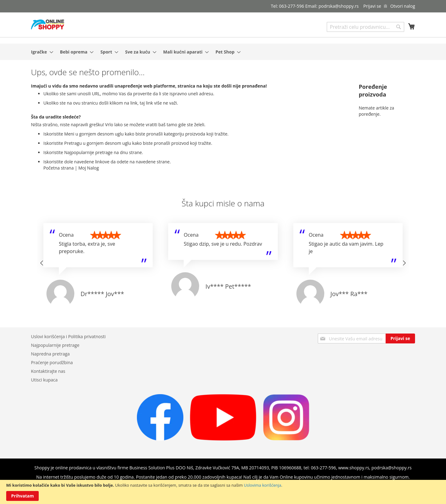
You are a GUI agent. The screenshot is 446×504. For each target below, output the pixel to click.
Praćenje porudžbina (52, 362)
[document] (223, 492)
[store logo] (48, 24)
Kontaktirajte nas (48, 371)
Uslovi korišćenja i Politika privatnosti (68, 336)
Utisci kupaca (44, 380)
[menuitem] (40, 52)
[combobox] (365, 27)
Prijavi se (372, 6)
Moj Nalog (89, 168)
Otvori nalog (403, 6)
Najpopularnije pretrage (55, 345)
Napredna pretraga (50, 354)
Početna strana (59, 168)
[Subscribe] (400, 338)
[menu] (223, 52)
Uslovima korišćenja (262, 485)
